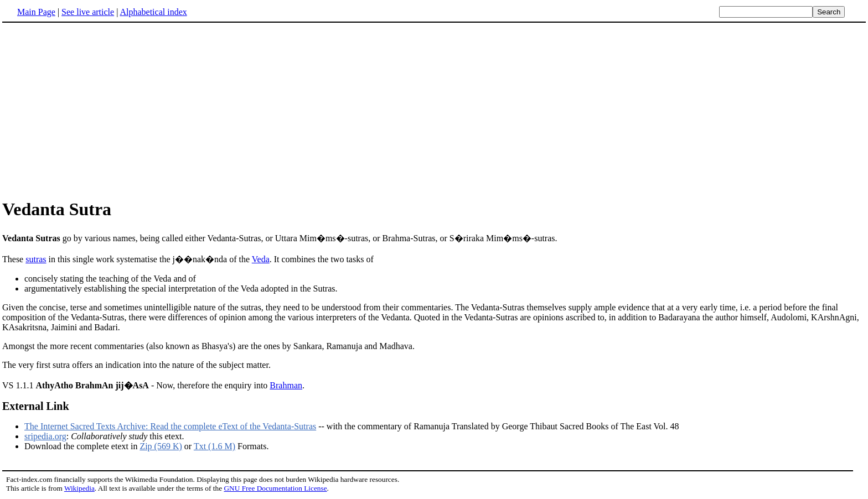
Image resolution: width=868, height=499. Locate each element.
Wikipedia (79, 488)
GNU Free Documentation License (275, 488)
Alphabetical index (153, 12)
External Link (36, 406)
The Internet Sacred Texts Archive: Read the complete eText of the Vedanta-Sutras (170, 426)
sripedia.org (45, 436)
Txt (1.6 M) (215, 446)
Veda (261, 259)
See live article (88, 12)
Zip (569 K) (161, 446)
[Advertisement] (95, 110)
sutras (36, 259)
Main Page (36, 12)
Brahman (286, 385)
